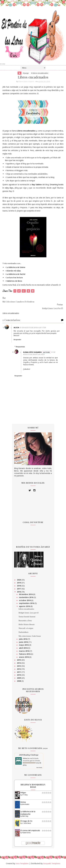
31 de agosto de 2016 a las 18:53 (40, 354)
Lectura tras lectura (14, 278)
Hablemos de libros (14, 281)
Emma (23, 803)
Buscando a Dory (25, 621)
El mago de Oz (26, 821)
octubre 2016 (25, 601)
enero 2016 (24, 658)
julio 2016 (23, 640)
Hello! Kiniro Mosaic (27, 625)
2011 (19, 673)
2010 (19, 676)
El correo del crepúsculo (30, 831)
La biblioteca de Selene (16, 268)
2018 (19, 586)
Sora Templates (22, 864)
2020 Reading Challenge (29, 755)
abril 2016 (24, 648)
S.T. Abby (25, 795)
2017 (19, 589)
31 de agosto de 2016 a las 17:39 (33, 328)
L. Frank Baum (27, 824)
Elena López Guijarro (33, 353)
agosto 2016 (25, 607)
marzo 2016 (24, 651)
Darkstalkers (24, 633)
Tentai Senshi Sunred (27, 617)
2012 (19, 669)
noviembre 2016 (26, 598)
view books (39, 768)
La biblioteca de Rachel (16, 275)
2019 (19, 583)
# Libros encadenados (40, 74)
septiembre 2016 (27, 604)
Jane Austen (26, 805)
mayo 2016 (24, 646)
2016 (19, 592)
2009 (19, 678)
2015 (19, 661)
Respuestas (20, 347)
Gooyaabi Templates (52, 864)
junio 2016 (24, 643)
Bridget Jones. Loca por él (29, 613)
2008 (19, 681)
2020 (19, 580)
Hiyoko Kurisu (26, 833)
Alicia (17, 328)
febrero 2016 (25, 654)
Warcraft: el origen (26, 629)
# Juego (26, 74)
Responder (18, 340)
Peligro (23, 793)
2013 (19, 666)
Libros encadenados (26, 609)
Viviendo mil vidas (14, 271)
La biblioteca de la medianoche (28, 813)
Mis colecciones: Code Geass (30, 636)
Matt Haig (25, 817)
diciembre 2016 (26, 595)
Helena (25, 759)
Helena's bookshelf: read (33, 786)
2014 (19, 663)
